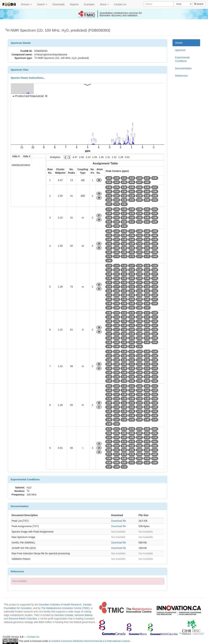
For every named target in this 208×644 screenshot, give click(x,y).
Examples (89, 4)
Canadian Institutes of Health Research (60, 605)
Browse (26, 4)
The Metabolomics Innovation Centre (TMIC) (65, 608)
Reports (74, 4)
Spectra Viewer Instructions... (28, 78)
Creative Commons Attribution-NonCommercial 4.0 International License (91, 641)
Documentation (183, 68)
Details (179, 43)
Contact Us (120, 4)
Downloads (59, 4)
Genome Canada (64, 615)
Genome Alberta (83, 615)
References (181, 76)
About (104, 4)
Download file (119, 521)
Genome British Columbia (23, 619)
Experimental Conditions (182, 59)
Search (42, 4)
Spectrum (180, 50)
